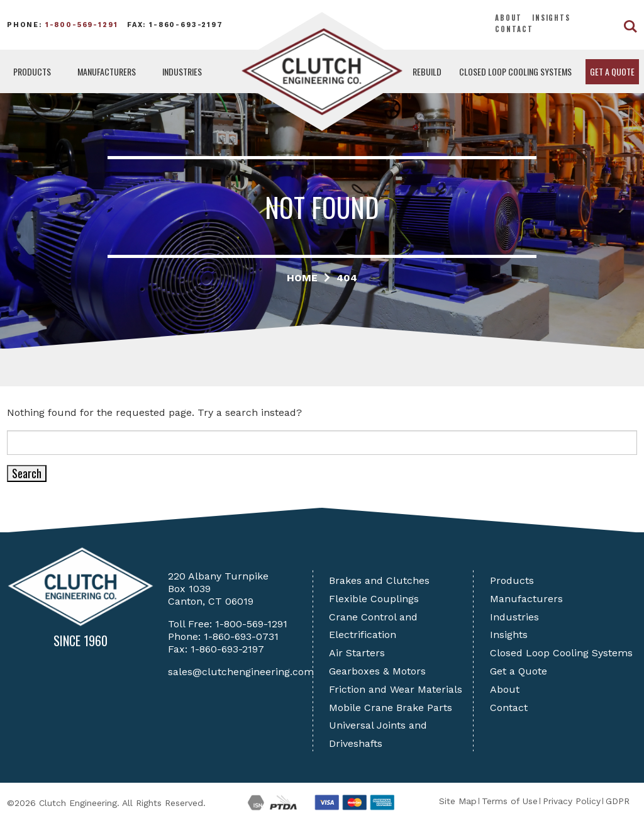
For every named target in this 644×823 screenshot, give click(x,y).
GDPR (618, 801)
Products (32, 71)
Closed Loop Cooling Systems (515, 71)
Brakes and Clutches (379, 580)
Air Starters (357, 653)
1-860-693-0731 (241, 636)
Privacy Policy (572, 801)
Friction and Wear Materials (396, 689)
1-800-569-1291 (82, 25)
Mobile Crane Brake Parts (391, 708)
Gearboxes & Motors (377, 671)
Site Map (458, 801)
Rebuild (427, 71)
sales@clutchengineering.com (241, 672)
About (508, 18)
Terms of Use (510, 801)
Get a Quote (612, 71)
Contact (514, 29)
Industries (182, 71)
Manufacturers (107, 71)
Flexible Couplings (374, 599)
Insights (551, 18)
